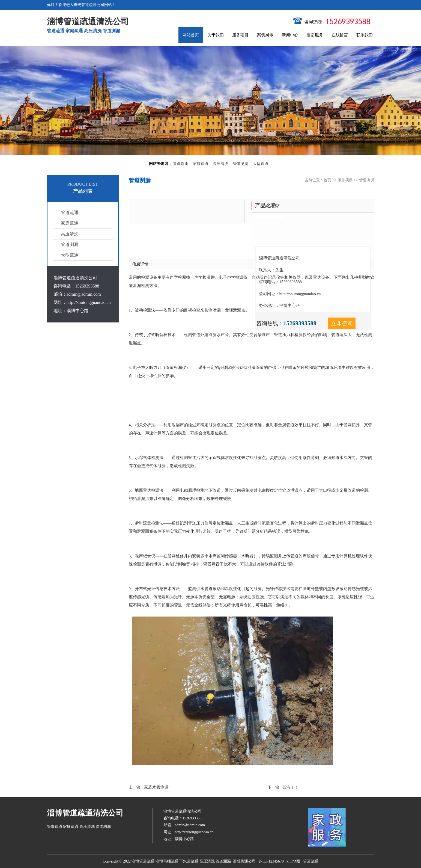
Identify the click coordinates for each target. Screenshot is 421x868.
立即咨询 (342, 323)
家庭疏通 (201, 164)
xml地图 (293, 861)
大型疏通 (261, 164)
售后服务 (315, 35)
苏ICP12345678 (271, 861)
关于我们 (216, 35)
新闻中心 (290, 35)
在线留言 (340, 35)
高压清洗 (220, 164)
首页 (327, 180)
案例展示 (265, 35)
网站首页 (191, 35)
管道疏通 (180, 164)
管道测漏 (241, 164)
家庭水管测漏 (156, 787)
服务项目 (240, 35)
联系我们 (365, 35)
